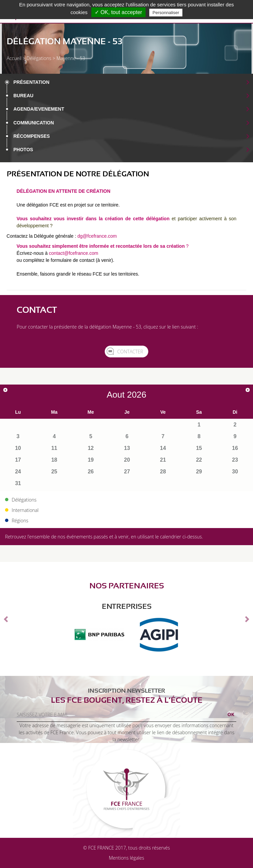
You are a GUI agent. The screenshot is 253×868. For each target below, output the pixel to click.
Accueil (14, 58)
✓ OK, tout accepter (118, 12)
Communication (34, 123)
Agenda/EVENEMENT (39, 109)
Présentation (31, 82)
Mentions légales (126, 858)
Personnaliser (166, 13)
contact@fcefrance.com (73, 253)
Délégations (39, 58)
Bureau (23, 96)
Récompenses (32, 136)
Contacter (130, 352)
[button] (6, 619)
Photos (23, 150)
